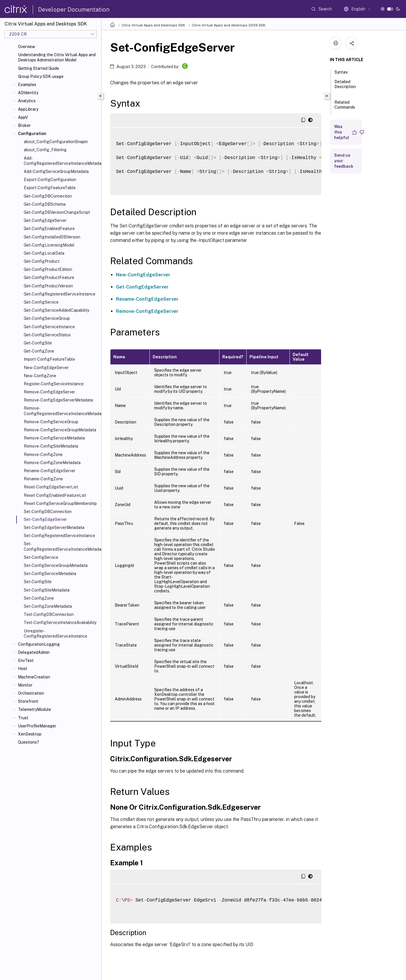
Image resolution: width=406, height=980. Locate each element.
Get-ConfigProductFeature (49, 278)
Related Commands (345, 107)
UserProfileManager (37, 726)
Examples (27, 85)
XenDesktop (30, 734)
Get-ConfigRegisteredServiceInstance (60, 294)
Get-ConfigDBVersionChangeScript (57, 212)
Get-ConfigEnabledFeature (49, 229)
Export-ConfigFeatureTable (50, 188)
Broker (24, 125)
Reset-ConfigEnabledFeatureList (55, 495)
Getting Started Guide (39, 68)
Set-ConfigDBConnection (48, 512)
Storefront (28, 701)
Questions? (29, 742)
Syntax (344, 72)
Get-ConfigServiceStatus (47, 335)
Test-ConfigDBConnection (49, 614)
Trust (23, 718)
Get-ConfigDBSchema (45, 204)
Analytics (27, 101)
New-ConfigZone (40, 376)
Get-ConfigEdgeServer (45, 220)
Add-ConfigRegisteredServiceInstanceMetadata (61, 161)
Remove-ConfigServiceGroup (51, 422)
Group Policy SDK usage (41, 76)
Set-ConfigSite (38, 582)
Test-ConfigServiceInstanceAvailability (60, 623)
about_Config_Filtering (45, 150)
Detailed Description (345, 87)
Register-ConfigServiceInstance (54, 384)
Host (23, 669)
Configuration (32, 134)
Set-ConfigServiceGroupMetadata (56, 565)
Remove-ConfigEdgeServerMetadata (58, 400)
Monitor (25, 685)
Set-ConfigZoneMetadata (48, 606)
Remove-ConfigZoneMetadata (52, 463)
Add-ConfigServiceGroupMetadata (56, 171)
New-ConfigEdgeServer (46, 368)
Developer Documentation (74, 10)
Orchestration (31, 693)
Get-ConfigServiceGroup (47, 318)
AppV (23, 117)
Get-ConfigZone (39, 351)
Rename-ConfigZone (43, 479)
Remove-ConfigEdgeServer (49, 392)
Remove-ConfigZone (43, 455)
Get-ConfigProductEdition (48, 269)
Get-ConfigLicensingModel (49, 245)
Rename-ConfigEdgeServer (50, 471)
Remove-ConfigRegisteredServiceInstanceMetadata (61, 411)
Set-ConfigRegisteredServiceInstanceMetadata (61, 546)
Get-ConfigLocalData (44, 253)
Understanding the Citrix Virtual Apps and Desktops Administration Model (57, 57)
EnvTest (26, 660)
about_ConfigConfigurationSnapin (56, 142)
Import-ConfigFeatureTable (49, 359)
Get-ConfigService (41, 302)
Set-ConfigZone (39, 598)
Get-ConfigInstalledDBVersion (52, 237)
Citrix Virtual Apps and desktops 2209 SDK (229, 25)
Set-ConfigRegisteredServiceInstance (59, 536)
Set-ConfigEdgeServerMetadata (54, 528)
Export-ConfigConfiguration (50, 180)
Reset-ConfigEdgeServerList (51, 487)
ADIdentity (28, 93)
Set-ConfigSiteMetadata (47, 590)
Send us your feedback (344, 161)
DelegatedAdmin (34, 652)
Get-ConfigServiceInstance (49, 327)
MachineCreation (34, 677)
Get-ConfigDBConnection (48, 196)
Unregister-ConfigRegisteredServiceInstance (55, 634)
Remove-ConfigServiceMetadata (54, 438)
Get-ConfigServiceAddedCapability (57, 310)
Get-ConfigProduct (42, 261)
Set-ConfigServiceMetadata (50, 574)
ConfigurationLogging (39, 644)
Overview (27, 47)
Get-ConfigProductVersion (48, 286)
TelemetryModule (34, 709)
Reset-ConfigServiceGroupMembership (60, 503)
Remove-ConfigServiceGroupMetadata (60, 430)
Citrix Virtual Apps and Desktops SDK (153, 25)
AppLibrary (28, 109)
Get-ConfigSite (38, 343)
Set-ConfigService (41, 557)
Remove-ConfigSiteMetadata (51, 446)
